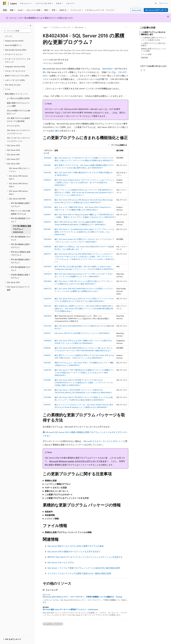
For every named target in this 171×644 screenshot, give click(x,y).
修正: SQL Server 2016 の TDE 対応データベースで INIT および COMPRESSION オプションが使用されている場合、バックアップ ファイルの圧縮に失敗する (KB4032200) (84, 383)
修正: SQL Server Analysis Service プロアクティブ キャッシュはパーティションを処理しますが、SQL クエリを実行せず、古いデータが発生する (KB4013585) (84, 182)
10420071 (47, 214)
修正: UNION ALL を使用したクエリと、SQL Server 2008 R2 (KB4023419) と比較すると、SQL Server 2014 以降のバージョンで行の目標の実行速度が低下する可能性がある (84, 308)
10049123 (47, 180)
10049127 (47, 355)
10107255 (47, 306)
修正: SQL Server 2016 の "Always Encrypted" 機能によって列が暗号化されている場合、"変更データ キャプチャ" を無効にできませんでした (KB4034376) (84, 216)
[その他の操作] (126, 28)
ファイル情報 (146, 54)
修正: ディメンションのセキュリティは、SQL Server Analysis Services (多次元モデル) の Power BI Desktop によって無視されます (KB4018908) (84, 406)
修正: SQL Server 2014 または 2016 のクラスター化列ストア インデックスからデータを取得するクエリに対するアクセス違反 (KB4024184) (84, 300)
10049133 (47, 200)
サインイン (164, 3)
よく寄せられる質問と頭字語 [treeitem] (18, 98)
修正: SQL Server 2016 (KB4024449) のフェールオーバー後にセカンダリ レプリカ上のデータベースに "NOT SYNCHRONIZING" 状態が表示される (84, 349)
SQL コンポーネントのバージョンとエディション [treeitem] (18, 139)
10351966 (47, 397)
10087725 (48, 289)
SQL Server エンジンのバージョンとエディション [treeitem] (18, 132)
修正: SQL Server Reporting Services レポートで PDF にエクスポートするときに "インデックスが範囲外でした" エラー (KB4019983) (84, 275)
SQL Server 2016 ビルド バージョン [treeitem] (19, 170)
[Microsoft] (5, 3)
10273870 (48, 390)
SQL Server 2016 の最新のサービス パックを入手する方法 (73, 551)
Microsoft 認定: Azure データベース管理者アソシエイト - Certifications (71, 609)
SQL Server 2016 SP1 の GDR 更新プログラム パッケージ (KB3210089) (82, 333)
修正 (57, 131)
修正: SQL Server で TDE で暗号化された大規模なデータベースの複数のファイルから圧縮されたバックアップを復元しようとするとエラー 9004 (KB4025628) (84, 373)
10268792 (48, 370)
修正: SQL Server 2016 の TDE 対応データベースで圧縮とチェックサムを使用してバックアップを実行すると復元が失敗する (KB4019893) (84, 399)
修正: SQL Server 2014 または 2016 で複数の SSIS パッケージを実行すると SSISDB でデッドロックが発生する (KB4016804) (84, 342)
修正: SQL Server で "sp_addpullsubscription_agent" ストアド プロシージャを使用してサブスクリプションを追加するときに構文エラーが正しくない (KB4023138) (84, 232)
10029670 (48, 266)
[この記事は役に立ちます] (141, 70)
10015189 (47, 165)
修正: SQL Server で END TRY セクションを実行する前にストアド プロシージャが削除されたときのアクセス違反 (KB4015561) (84, 282)
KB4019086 (107, 69)
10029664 (48, 281)
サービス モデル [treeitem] (13, 126)
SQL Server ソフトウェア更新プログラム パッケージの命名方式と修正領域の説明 (84, 568)
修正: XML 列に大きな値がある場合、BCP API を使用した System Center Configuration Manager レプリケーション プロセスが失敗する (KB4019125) (84, 268)
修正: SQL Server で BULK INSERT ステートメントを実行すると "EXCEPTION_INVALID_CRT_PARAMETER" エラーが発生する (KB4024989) (82, 391)
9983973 (47, 254)
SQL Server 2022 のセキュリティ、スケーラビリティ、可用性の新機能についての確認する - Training (82, 597)
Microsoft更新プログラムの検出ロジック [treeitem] (18, 112)
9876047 (47, 405)
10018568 (47, 247)
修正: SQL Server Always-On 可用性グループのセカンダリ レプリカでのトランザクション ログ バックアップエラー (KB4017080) (84, 240)
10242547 (48, 299)
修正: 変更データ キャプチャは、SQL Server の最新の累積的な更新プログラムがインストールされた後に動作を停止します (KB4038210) (84, 166)
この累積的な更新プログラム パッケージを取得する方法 (153, 39)
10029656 (48, 239)
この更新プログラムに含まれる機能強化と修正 (153, 33)
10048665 (48, 341)
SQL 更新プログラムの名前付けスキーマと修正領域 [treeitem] (18, 120)
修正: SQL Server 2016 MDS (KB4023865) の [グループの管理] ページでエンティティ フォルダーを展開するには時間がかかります (84, 290)
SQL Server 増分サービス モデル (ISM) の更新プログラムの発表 (75, 546)
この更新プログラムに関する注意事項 (153, 44)
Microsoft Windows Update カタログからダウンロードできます (78, 461)
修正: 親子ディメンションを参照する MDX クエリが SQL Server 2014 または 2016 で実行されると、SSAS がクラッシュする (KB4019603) (84, 357)
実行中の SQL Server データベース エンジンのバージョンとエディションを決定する (85, 557)
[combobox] (17, 31)
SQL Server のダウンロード (156, 10)
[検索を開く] (156, 3)
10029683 (48, 158)
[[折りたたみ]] (30, 26)
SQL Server (79, 27)
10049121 (47, 333)
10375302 (48, 326)
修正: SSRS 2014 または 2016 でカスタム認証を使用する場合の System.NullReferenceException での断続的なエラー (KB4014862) (80, 223)
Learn (45, 27)
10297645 (48, 207)
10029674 (48, 274)
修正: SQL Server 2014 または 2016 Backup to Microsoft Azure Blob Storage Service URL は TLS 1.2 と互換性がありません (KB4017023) (84, 201)
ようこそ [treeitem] (8, 36)
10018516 (47, 348)
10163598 (47, 172)
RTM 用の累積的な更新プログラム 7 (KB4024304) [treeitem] (22, 229)
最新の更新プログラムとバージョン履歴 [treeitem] (18, 104)
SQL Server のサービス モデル (61, 562)
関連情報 (144, 58)
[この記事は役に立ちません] (144, 70)
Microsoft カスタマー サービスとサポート (102, 441)
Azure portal (137, 10)
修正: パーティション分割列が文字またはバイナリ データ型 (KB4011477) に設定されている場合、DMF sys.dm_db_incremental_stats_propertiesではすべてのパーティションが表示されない (84, 192)
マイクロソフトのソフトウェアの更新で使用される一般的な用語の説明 (79, 573)
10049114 (47, 222)
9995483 (47, 229)
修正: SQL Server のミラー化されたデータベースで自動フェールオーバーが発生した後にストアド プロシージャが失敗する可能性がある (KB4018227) (84, 159)
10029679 (48, 316)
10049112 (47, 190)
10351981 (47, 380)
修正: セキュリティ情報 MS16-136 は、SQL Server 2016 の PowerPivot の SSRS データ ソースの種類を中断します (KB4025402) (83, 208)
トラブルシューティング (61, 27)
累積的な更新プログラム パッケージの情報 (153, 50)
